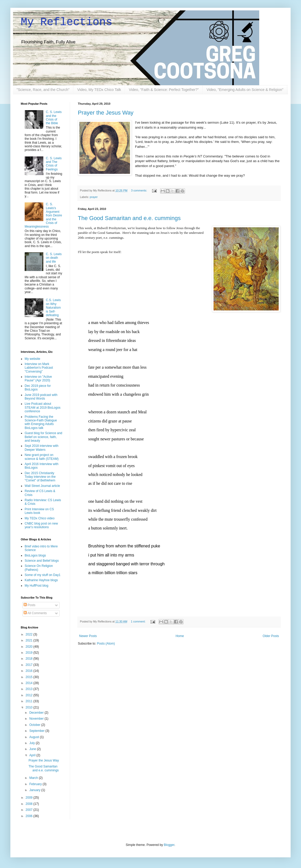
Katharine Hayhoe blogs (41, 580)
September (37, 731)
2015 (30, 677)
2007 (30, 810)
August (35, 737)
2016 (30, 671)
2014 (30, 683)
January (35, 790)
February (36, 784)
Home (180, 636)
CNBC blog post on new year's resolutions (41, 525)
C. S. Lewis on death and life (54, 258)
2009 (30, 798)
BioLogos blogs (35, 555)
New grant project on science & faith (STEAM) (42, 457)
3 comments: (139, 190)
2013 (30, 689)
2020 (30, 647)
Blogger (169, 845)
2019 (30, 653)
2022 (30, 634)
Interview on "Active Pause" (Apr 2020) (38, 379)
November (37, 719)
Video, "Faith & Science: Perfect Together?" (164, 90)
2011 (30, 701)
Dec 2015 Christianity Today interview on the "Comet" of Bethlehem (40, 477)
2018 (30, 659)
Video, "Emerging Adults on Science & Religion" (245, 90)
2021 (30, 640)
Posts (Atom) (106, 644)
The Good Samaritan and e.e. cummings (129, 218)
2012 (30, 695)
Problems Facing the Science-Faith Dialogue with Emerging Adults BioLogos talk (41, 422)
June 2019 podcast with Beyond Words (41, 397)
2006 (30, 816)
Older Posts (271, 636)
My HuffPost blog (36, 586)
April (33, 755)
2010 (30, 707)
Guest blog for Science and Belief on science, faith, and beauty (43, 437)
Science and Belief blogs (42, 561)
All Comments (35, 613)
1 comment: (138, 621)
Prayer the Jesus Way (106, 113)
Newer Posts (88, 636)
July (33, 743)
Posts (29, 605)
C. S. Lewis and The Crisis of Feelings (54, 164)
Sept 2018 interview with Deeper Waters (42, 448)
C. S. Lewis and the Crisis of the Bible (54, 118)
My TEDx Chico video (40, 518)
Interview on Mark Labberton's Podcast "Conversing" (39, 368)
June (33, 749)
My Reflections (67, 22)
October (35, 725)
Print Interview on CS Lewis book (39, 511)
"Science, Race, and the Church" (43, 90)
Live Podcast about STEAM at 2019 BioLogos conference (43, 408)
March (34, 778)
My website (32, 359)
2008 (30, 804)
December (37, 713)
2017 (30, 665)
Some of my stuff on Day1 (43, 575)
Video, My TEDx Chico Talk (99, 90)
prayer (94, 197)
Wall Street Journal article (42, 486)
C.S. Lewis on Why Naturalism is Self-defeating (53, 308)
